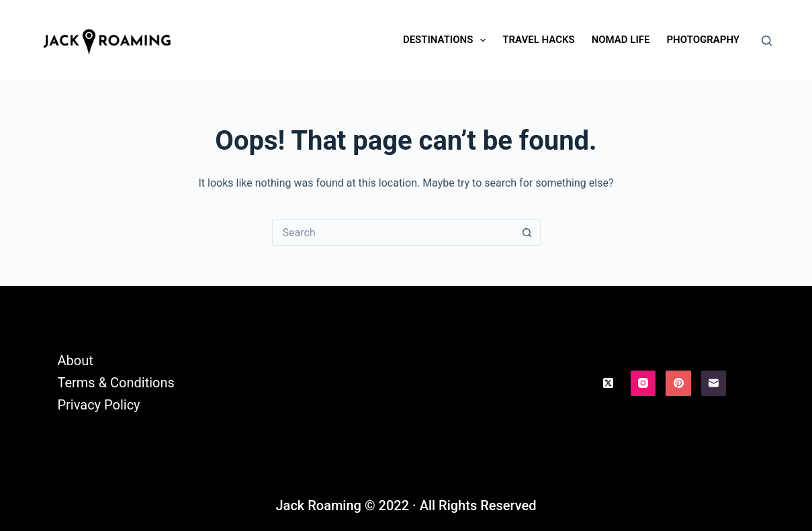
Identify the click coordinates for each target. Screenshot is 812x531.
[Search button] (527, 232)
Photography (703, 40)
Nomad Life (621, 40)
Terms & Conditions (116, 383)
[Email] (714, 383)
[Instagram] (643, 383)
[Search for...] (393, 232)
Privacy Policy (98, 405)
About (75, 360)
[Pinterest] (678, 383)
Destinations (447, 40)
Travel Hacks (538, 40)
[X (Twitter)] (608, 383)
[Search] (767, 41)
